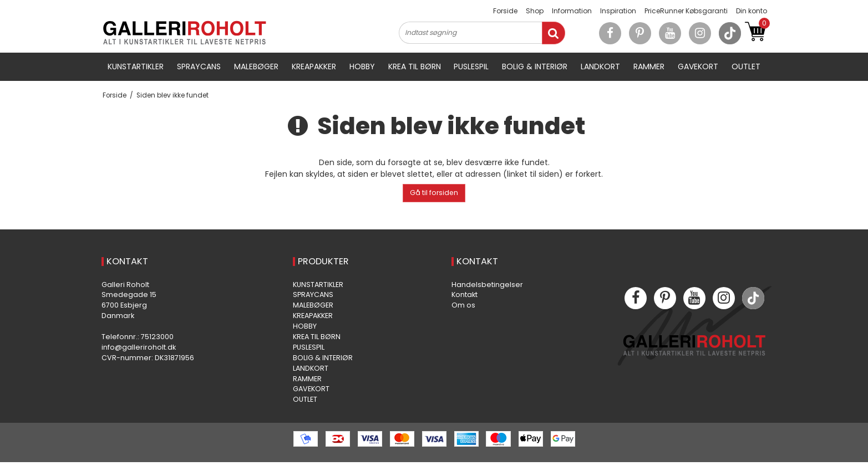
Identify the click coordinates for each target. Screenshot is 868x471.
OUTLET (746, 66)
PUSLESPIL (471, 66)
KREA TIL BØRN (415, 66)
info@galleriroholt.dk (139, 347)
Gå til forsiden (434, 193)
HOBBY (362, 66)
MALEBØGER (256, 66)
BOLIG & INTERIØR (535, 66)
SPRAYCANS (199, 66)
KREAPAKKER (314, 66)
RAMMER (649, 66)
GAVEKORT (698, 66)
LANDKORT (600, 66)
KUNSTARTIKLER (136, 66)
